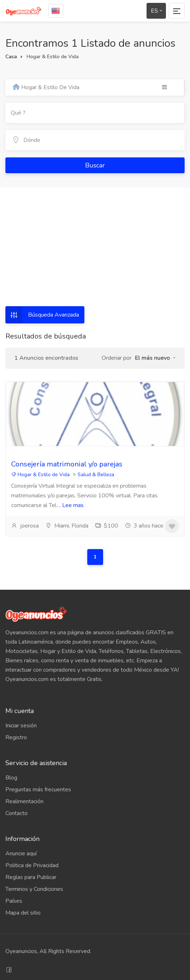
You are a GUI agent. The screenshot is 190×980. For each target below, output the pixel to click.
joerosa (25, 526)
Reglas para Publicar (31, 877)
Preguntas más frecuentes (38, 790)
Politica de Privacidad (32, 865)
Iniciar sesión (21, 726)
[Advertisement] (95, 252)
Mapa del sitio (23, 913)
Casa (11, 57)
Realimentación (24, 801)
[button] (155, 358)
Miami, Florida (67, 526)
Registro (16, 737)
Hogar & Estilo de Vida (40, 475)
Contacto (17, 813)
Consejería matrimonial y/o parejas (67, 464)
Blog (11, 778)
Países (14, 901)
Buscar (95, 165)
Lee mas (73, 505)
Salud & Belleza (96, 475)
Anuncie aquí (21, 854)
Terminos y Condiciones (34, 889)
